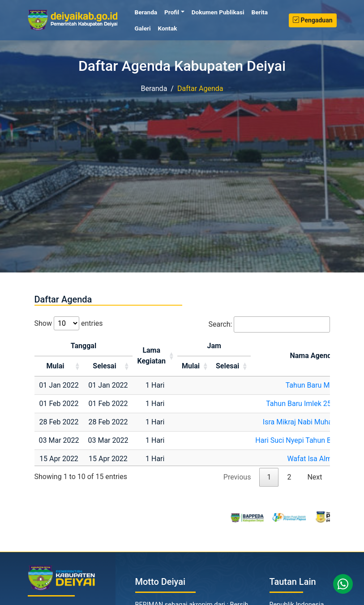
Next (315, 477)
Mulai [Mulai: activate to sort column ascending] (55, 366)
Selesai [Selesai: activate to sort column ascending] (104, 366)
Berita (260, 12)
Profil (172, 12)
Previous (237, 477)
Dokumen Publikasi (218, 12)
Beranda (148, 12)
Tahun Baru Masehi (316, 385)
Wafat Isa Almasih (316, 459)
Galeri (143, 28)
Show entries (69, 323)
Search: (269, 324)
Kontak (168, 28)
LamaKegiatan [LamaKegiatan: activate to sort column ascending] (151, 356)
